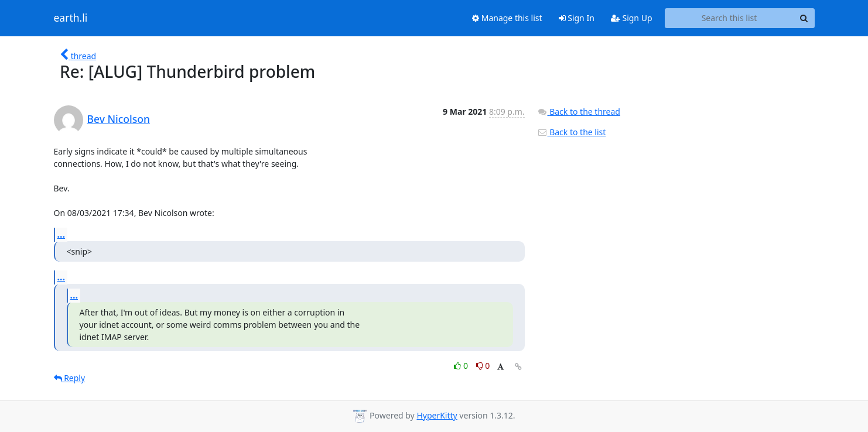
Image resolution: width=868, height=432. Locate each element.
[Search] (804, 18)
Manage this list (507, 18)
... (61, 234)
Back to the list (572, 132)
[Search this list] (729, 18)
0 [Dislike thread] (483, 366)
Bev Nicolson (119, 119)
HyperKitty (437, 415)
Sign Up (632, 18)
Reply (70, 378)
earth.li (71, 18)
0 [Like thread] (462, 366)
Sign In (577, 18)
